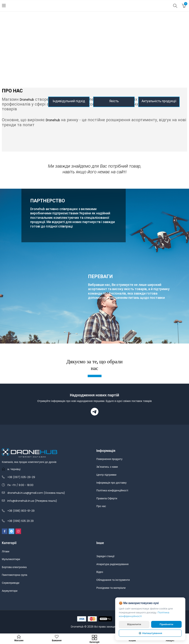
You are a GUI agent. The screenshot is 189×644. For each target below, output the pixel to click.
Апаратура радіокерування (112, 564)
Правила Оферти (107, 498)
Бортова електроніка (14, 567)
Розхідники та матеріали (111, 588)
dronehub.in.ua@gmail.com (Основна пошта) (36, 493)
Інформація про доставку (111, 483)
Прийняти (166, 624)
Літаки (6, 551)
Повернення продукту (109, 459)
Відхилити (134, 624)
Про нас (101, 506)
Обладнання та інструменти (113, 580)
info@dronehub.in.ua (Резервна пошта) (32, 501)
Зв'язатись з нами (107, 467)
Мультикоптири (11, 559)
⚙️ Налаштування (150, 633)
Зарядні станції (105, 556)
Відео (100, 572)
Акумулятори (10, 591)
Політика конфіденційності (112, 490)
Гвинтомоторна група (14, 575)
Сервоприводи (11, 583)
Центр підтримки (106, 475)
